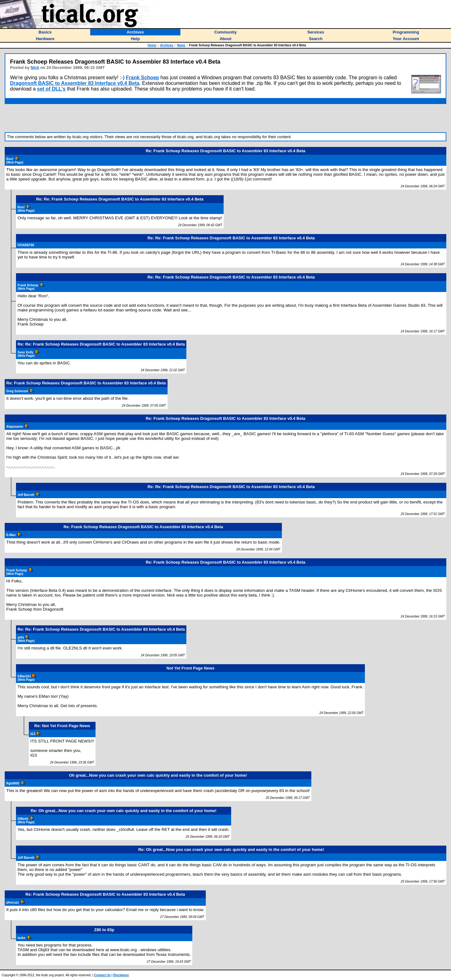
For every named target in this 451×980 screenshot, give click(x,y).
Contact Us (102, 975)
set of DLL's (51, 89)
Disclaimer (121, 975)
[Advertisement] (225, 118)
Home (152, 45)
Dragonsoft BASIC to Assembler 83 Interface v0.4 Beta (75, 83)
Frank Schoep (143, 78)
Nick (35, 68)
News (181, 45)
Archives (167, 45)
